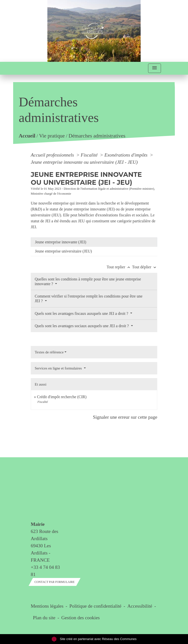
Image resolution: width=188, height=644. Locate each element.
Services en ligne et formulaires (59, 368)
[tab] (94, 242)
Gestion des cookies (80, 618)
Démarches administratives (97, 136)
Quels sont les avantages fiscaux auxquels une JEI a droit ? (82, 313)
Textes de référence (49, 352)
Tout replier (119, 267)
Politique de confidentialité (95, 606)
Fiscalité (90, 155)
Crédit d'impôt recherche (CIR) (62, 397)
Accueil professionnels (53, 155)
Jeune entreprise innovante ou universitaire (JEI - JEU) (84, 162)
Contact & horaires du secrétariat (45, 492)
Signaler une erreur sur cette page (125, 417)
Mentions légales (47, 606)
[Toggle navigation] (155, 68)
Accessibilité (140, 606)
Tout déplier (145, 267)
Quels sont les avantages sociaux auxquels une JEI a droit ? (82, 326)
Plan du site (44, 618)
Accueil (27, 136)
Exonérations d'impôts (126, 155)
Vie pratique (52, 136)
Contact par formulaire (55, 582)
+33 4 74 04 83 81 (45, 571)
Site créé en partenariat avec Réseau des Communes (94, 639)
